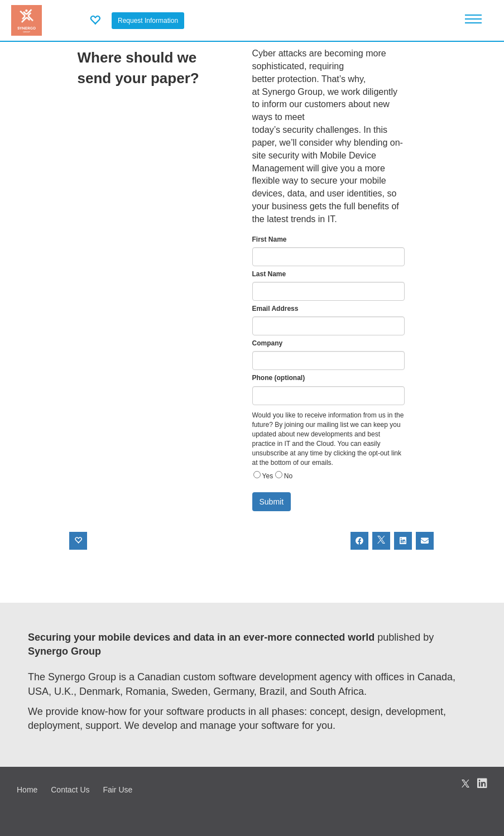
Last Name (269, 274)
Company (268, 343)
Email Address (275, 309)
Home (27, 790)
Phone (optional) (279, 378)
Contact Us (70, 790)
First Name (270, 239)
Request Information (148, 21)
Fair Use (117, 790)
